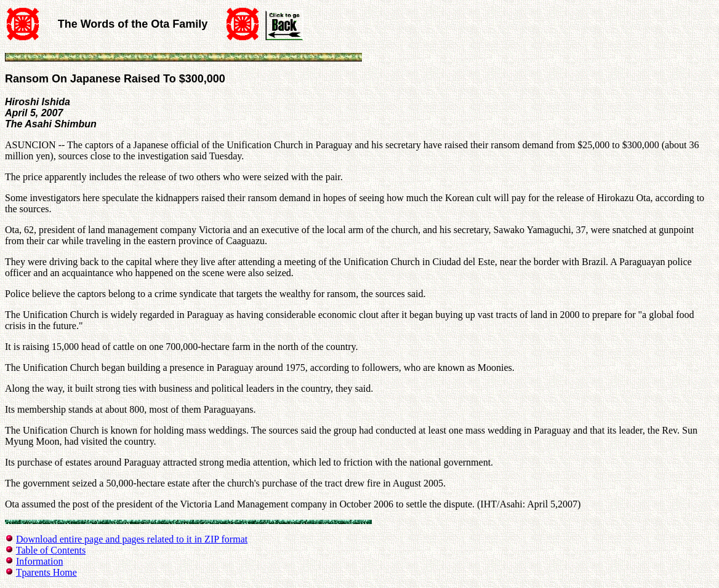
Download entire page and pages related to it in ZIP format (132, 539)
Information (39, 561)
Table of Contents (51, 550)
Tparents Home (46, 572)
